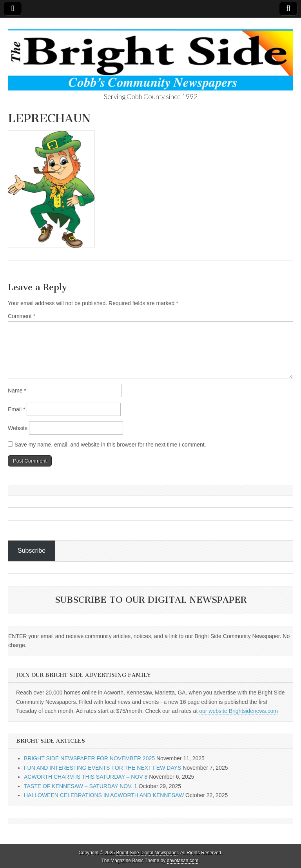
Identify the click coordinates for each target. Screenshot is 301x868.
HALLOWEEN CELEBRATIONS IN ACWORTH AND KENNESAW (104, 795)
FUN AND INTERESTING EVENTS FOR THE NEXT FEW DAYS (102, 768)
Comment (22, 316)
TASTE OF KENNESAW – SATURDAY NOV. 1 (81, 786)
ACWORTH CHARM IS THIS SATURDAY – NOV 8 (86, 777)
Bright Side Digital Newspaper (147, 853)
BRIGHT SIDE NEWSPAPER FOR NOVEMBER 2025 (89, 758)
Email (16, 409)
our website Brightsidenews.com (238, 711)
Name (17, 391)
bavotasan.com (183, 861)
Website (18, 428)
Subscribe (32, 551)
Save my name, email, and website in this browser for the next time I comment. (110, 445)
